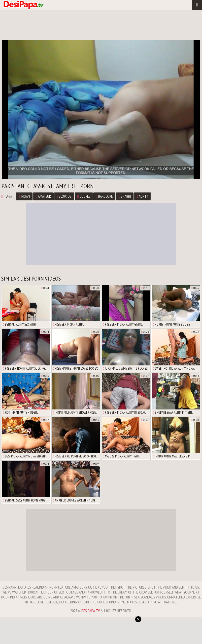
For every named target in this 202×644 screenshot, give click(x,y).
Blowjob (64, 196)
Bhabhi (125, 196)
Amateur (43, 196)
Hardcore (104, 196)
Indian (24, 196)
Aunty (142, 196)
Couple (84, 196)
